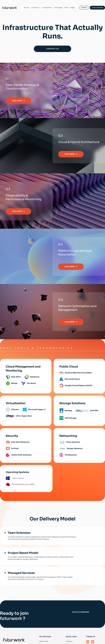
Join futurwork (80, 612)
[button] (36, 8)
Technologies (59, 8)
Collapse (17, 101)
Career (66, 8)
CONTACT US (52, 49)
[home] (10, 8)
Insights (72, 8)
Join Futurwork (97, 8)
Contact (84, 8)
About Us (26, 8)
